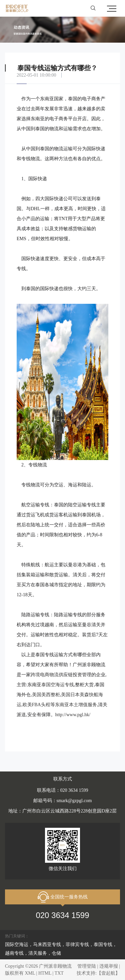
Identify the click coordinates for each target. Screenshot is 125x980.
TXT (59, 973)
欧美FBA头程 (36, 705)
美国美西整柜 (46, 695)
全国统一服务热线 (63, 897)
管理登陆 (87, 966)
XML (30, 973)
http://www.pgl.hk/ (73, 715)
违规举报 (109, 966)
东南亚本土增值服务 (76, 705)
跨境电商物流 (45, 675)
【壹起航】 (108, 973)
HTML (45, 973)
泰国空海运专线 (58, 685)
